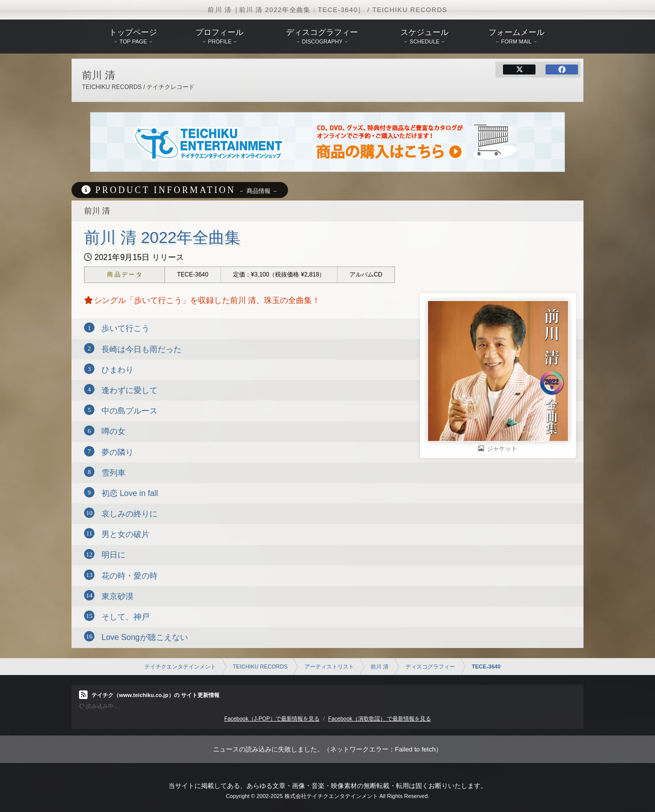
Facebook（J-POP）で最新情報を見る (272, 718)
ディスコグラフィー (430, 666)
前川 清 (379, 666)
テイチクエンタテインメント (180, 666)
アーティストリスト (329, 666)
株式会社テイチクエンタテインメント (331, 796)
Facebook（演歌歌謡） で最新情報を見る (379, 718)
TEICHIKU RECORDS (260, 666)
